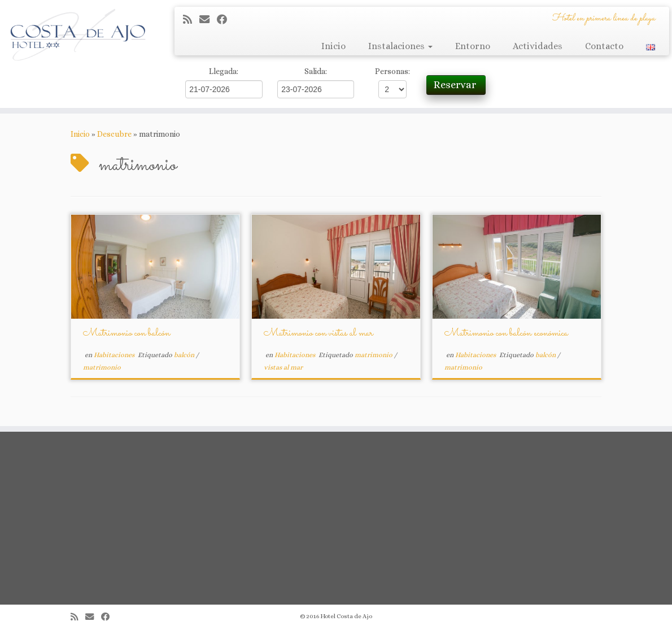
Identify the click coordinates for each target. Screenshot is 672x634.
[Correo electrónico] (208, 19)
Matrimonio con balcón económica (506, 333)
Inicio (333, 46)
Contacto (604, 46)
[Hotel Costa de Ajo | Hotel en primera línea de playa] (79, 34)
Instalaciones (400, 46)
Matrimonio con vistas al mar (318, 333)
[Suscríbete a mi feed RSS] (191, 19)
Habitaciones (115, 355)
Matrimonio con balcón (126, 333)
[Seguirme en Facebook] (226, 19)
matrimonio (102, 367)
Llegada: (224, 71)
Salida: (316, 71)
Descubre (114, 134)
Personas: (392, 71)
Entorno (473, 46)
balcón (185, 355)
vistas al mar (283, 367)
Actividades (538, 46)
